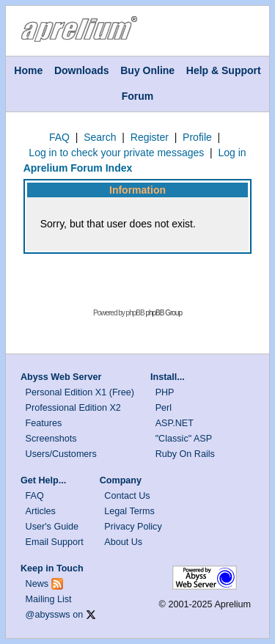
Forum (138, 96)
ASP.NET (175, 423)
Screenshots (51, 439)
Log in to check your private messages (116, 153)
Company (121, 480)
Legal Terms (129, 511)
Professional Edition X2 (73, 408)
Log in (232, 153)
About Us (123, 542)
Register (150, 137)
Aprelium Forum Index (78, 168)
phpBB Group (164, 313)
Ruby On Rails (185, 454)
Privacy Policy (133, 527)
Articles (41, 511)
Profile (197, 137)
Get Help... (43, 480)
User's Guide (52, 527)
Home (28, 70)
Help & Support (224, 70)
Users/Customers (61, 454)
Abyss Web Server (61, 377)
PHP (165, 392)
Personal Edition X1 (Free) (80, 392)
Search (100, 137)
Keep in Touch (52, 568)
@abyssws (48, 615)
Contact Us (127, 496)
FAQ (59, 137)
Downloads (82, 70)
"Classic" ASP (184, 439)
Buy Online (147, 70)
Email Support (55, 542)
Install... (168, 377)
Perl (164, 408)
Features (44, 423)
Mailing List (49, 599)
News (37, 584)
